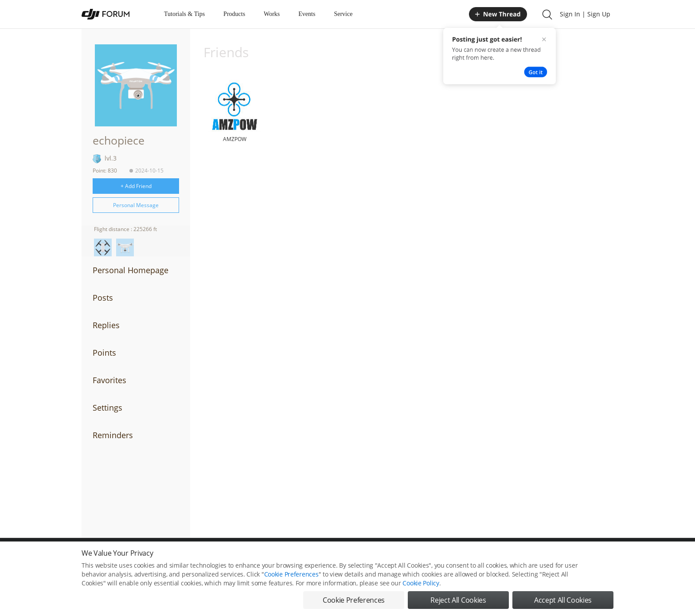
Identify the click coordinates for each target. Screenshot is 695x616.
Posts (103, 298)
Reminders (113, 435)
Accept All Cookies (563, 606)
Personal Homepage (131, 270)
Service (343, 14)
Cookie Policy (421, 589)
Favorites (109, 380)
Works (272, 14)
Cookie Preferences (291, 580)
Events (307, 14)
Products (234, 14)
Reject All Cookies (458, 606)
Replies (106, 325)
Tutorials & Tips (184, 14)
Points (104, 353)
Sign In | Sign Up (585, 14)
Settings (107, 408)
